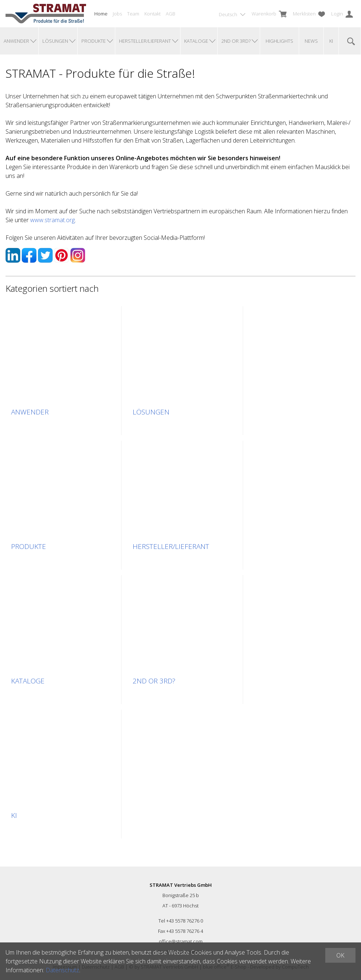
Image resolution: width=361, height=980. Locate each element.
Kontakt (153, 14)
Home (101, 14)
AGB (171, 14)
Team (133, 14)
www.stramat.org (52, 220)
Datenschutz (62, 970)
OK (340, 955)
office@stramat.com (181, 941)
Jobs (117, 14)
